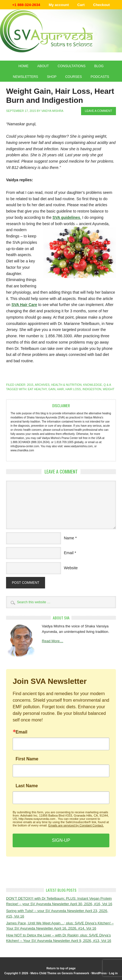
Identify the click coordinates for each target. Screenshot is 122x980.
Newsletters (26, 77)
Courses (74, 77)
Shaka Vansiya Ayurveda (61, 31)
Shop (52, 77)
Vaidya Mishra (52, 111)
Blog (99, 66)
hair (60, 389)
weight (109, 389)
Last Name (27, 786)
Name (69, 538)
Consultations (72, 66)
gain (52, 389)
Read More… (52, 641)
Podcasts (100, 77)
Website (71, 568)
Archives (42, 385)
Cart (81, 5)
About (43, 66)
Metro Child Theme (44, 973)
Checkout (102, 5)
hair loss (73, 389)
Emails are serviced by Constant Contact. (76, 825)
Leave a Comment (99, 111)
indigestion (92, 389)
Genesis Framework (75, 973)
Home (23, 66)
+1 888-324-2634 (26, 5)
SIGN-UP (61, 840)
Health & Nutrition (66, 385)
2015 (30, 385)
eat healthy (37, 389)
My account (59, 5)
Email (69, 553)
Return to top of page (61, 968)
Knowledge (93, 385)
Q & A (107, 385)
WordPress (99, 973)
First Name (27, 759)
